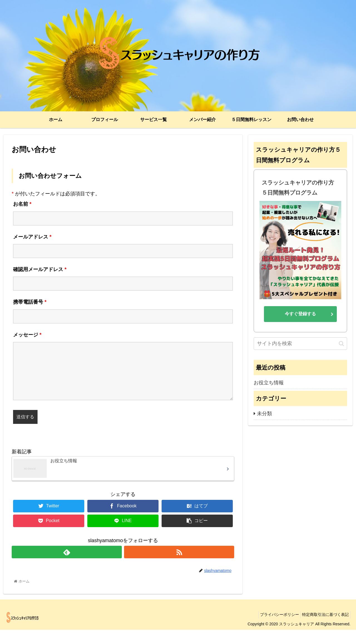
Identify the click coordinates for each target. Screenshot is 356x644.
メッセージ (27, 335)
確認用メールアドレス (40, 269)
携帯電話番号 (30, 302)
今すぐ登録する (300, 314)
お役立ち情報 (269, 383)
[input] (300, 344)
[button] (341, 344)
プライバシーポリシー (275, 629)
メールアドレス (32, 237)
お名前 (22, 204)
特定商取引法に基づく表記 (324, 629)
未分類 (264, 414)
